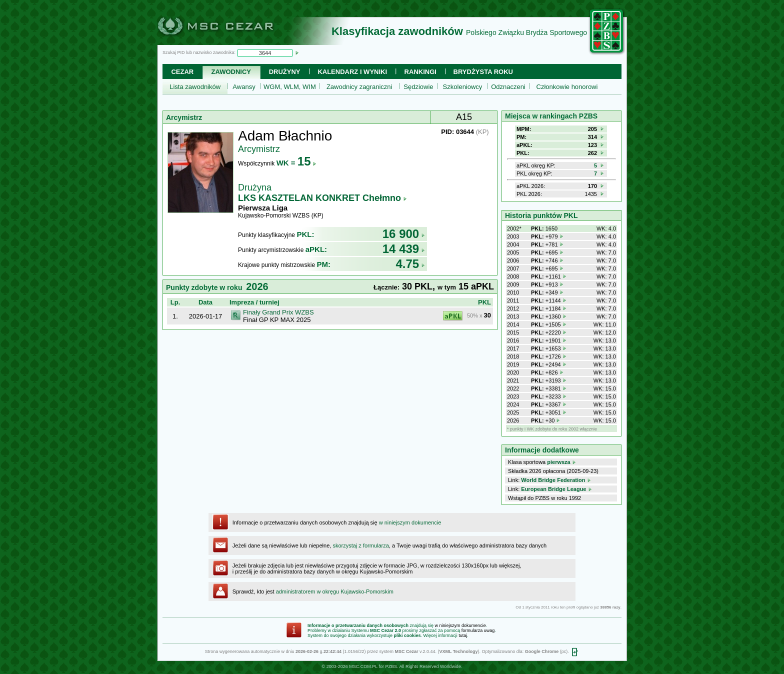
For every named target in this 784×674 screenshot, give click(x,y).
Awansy (244, 87)
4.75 (410, 264)
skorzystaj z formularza (360, 545)
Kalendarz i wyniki (352, 72)
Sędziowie (418, 87)
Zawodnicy (231, 72)
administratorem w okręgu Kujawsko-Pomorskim (335, 591)
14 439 (404, 249)
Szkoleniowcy (463, 87)
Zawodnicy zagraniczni (359, 87)
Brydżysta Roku (483, 72)
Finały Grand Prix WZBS (278, 312)
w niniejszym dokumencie (410, 522)
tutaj (463, 635)
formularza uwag (478, 630)
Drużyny (285, 72)
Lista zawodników (195, 87)
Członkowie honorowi (567, 87)
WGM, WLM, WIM (290, 87)
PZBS (391, 666)
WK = (297, 163)
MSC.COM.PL (363, 666)
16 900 (404, 234)
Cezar (182, 72)
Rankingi (420, 72)
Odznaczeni (508, 87)
